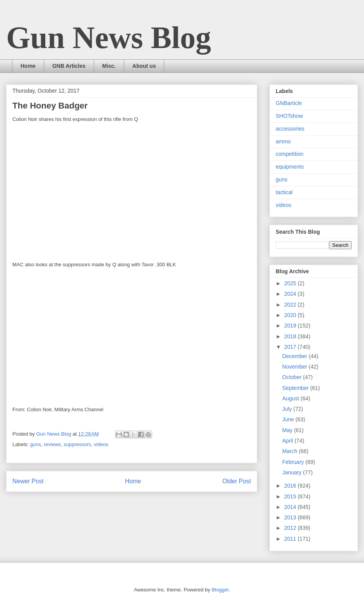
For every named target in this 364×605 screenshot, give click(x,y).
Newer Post (28, 481)
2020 (291, 315)
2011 (291, 539)
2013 (291, 517)
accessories (290, 129)
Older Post (237, 481)
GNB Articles (69, 66)
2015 (291, 496)
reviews (52, 444)
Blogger (220, 590)
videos (101, 444)
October (293, 377)
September (296, 388)
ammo (283, 141)
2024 (291, 294)
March (291, 451)
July (288, 409)
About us (144, 66)
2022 (291, 305)
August (291, 398)
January (293, 472)
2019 (291, 326)
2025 (291, 283)
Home (28, 66)
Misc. (109, 66)
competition (290, 154)
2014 (291, 507)
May (288, 430)
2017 (291, 347)
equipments (290, 167)
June (289, 419)
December (295, 356)
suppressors (77, 444)
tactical (284, 192)
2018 (291, 336)
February (294, 462)
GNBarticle (289, 103)
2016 (291, 486)
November (295, 367)
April (288, 441)
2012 (291, 528)
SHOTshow (289, 116)
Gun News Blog (109, 38)
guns (36, 444)
